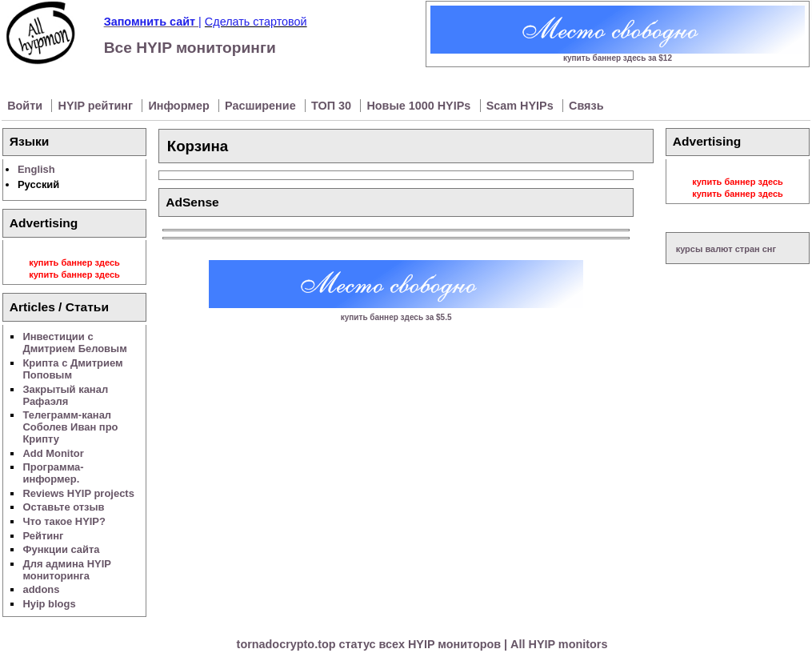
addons (41, 589)
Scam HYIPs (522, 106)
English (36, 169)
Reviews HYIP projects (78, 493)
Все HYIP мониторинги (190, 48)
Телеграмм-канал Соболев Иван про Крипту (70, 427)
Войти (26, 106)
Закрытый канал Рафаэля (65, 395)
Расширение (262, 106)
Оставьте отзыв (63, 507)
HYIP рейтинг (98, 106)
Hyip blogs (49, 604)
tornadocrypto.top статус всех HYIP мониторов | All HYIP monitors (422, 644)
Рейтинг (43, 536)
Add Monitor (53, 453)
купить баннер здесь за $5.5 (396, 317)
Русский (38, 184)
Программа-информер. (53, 473)
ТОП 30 (333, 106)
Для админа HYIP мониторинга (66, 570)
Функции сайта (61, 549)
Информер (180, 106)
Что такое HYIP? (64, 521)
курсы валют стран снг (726, 249)
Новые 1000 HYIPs (420, 106)
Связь (586, 106)
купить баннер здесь (74, 262)
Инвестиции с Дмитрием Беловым (74, 343)
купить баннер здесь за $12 (618, 58)
